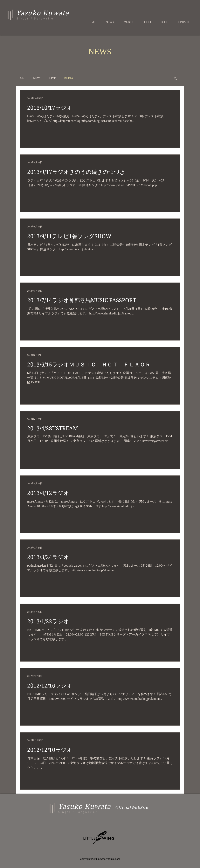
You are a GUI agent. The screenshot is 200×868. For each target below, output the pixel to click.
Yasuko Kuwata (85, 806)
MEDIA (68, 78)
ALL (23, 78)
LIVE (52, 78)
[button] (175, 79)
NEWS (37, 78)
